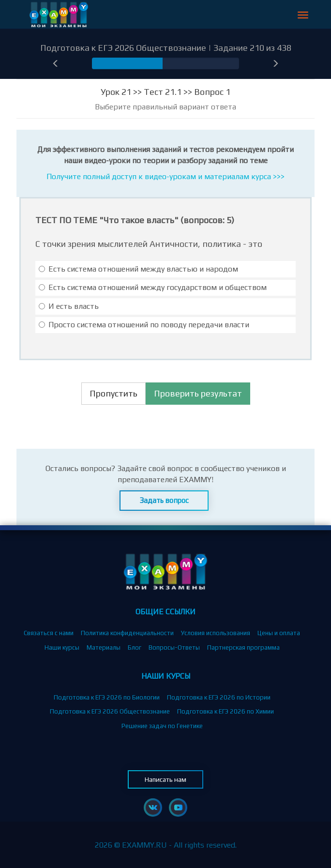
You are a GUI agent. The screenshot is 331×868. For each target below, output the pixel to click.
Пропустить (113, 393)
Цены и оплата (279, 633)
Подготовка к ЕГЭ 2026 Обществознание (110, 711)
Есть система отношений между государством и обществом (153, 287)
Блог (135, 647)
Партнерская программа (243, 647)
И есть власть (69, 306)
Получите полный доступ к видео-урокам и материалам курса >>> (165, 176)
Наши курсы (62, 647)
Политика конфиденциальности (127, 633)
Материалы (104, 647)
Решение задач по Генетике (162, 726)
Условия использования (216, 633)
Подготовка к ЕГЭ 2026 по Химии (226, 711)
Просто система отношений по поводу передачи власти (144, 325)
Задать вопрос (164, 500)
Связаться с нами (49, 633)
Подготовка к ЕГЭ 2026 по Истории (219, 697)
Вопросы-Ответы (174, 647)
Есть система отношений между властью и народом (138, 269)
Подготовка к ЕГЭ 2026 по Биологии (107, 697)
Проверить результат (198, 393)
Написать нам (165, 779)
